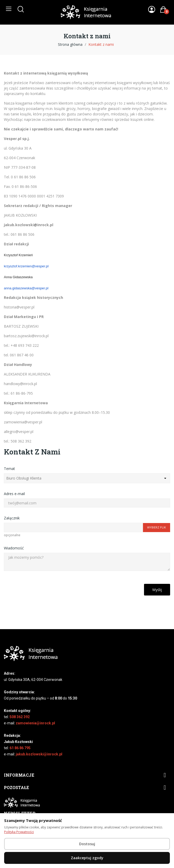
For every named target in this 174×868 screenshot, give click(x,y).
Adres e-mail (14, 494)
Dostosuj (87, 844)
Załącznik (12, 518)
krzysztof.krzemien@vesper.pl (26, 266)
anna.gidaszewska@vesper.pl (26, 288)
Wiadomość (14, 548)
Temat (9, 469)
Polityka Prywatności (19, 832)
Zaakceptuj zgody (87, 858)
